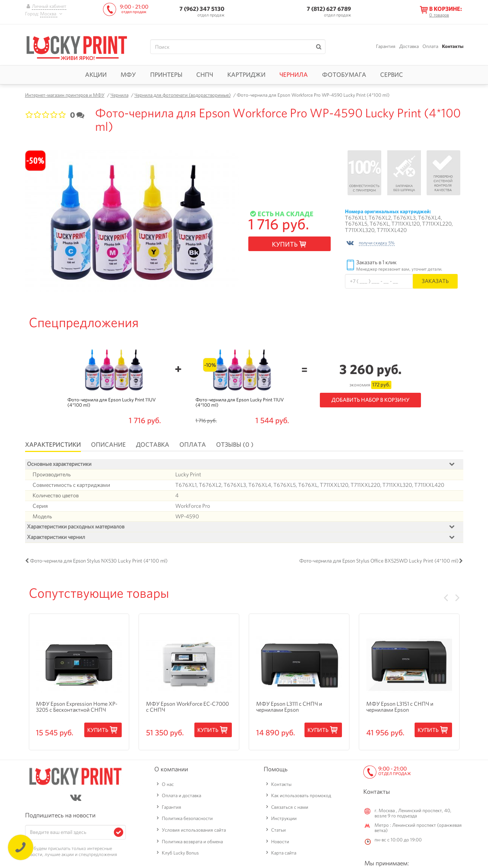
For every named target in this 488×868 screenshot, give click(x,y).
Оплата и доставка (181, 796)
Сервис (392, 75)
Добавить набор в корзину (370, 400)
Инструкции (284, 819)
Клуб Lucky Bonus (180, 853)
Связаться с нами (290, 807)
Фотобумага (344, 75)
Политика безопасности (187, 819)
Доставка (409, 46)
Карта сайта (284, 853)
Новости (280, 842)
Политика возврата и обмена (192, 842)
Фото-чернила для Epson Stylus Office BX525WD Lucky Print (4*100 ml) (379, 561)
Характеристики (53, 444)
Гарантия (386, 46)
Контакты (453, 46)
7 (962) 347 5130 (202, 9)
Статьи (278, 830)
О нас (168, 784)
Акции (96, 75)
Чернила (294, 75)
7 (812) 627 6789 (329, 9)
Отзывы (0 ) (235, 444)
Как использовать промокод (301, 796)
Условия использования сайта (194, 830)
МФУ (128, 75)
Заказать (435, 281)
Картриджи (246, 75)
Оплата (430, 46)
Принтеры (166, 75)
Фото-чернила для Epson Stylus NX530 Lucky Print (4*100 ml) (99, 561)
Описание (108, 444)
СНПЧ (205, 75)
